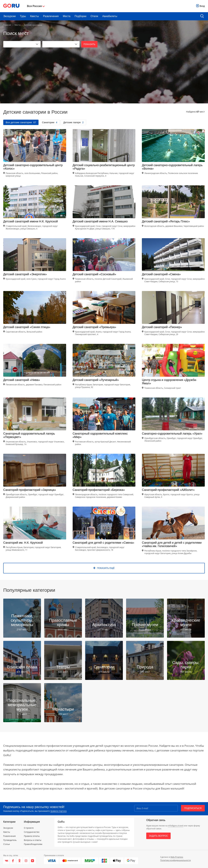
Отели (94, 16)
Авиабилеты (110, 16)
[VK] (6, 861)
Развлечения (51, 16)
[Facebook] (13, 861)
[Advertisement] (104, 72)
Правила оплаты (32, 836)
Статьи (6, 844)
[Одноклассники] (19, 861)
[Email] (156, 808)
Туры (23, 16)
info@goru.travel (176, 826)
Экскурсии (9, 16)
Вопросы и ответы (33, 840)
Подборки (80, 16)
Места (67, 16)
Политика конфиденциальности (175, 860)
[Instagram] (26, 861)
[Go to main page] (11, 6)
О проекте (29, 828)
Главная (7, 25)
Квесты (35, 16)
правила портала (58, 811)
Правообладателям (33, 844)
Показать (89, 44)
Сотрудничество (32, 832)
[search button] (202, 16)
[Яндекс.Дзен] (33, 861)
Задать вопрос (158, 836)
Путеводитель (10, 840)
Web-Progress (177, 857)
